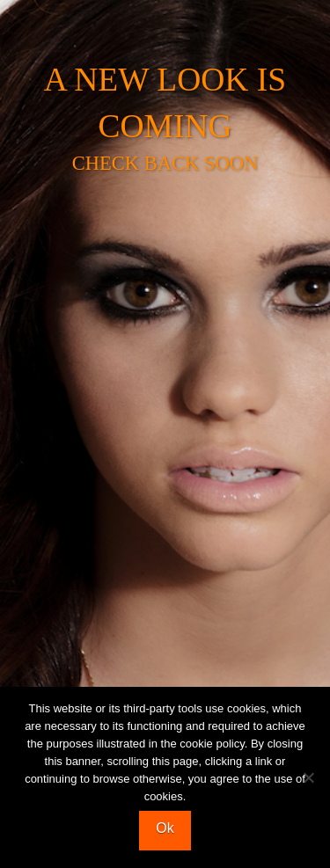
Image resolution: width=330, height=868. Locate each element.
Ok (165, 828)
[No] (308, 777)
